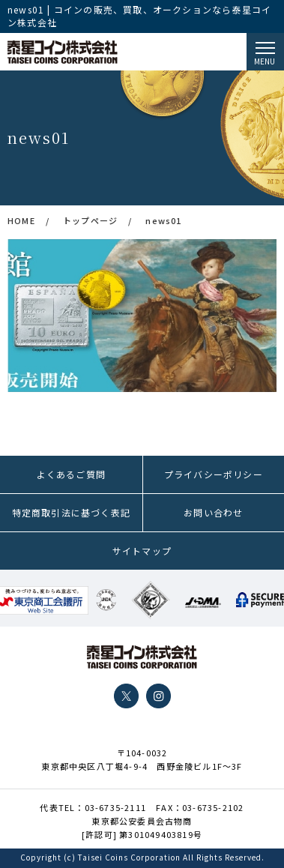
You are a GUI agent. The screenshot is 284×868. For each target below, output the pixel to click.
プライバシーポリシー (214, 474)
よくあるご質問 (71, 474)
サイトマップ (142, 551)
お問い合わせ (213, 512)
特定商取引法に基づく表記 (71, 512)
